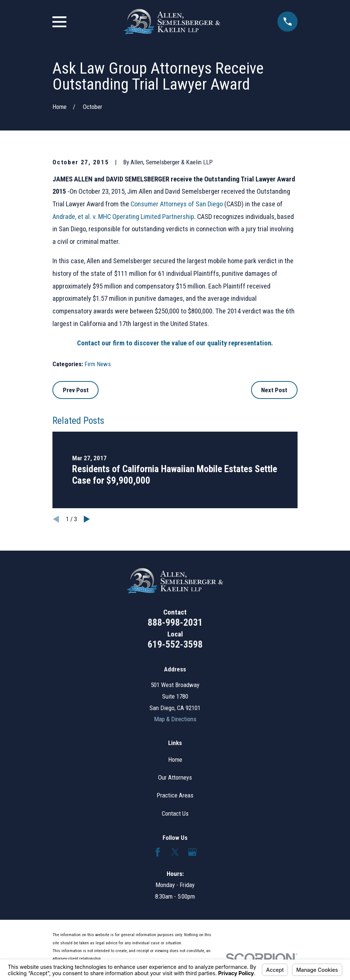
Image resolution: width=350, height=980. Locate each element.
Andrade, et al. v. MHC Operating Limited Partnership (123, 217)
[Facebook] (158, 852)
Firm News (98, 364)
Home (175, 760)
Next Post (274, 390)
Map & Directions (175, 719)
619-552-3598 (175, 644)
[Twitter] (175, 852)
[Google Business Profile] (192, 852)
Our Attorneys (175, 777)
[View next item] (87, 519)
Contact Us (175, 813)
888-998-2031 (175, 622)
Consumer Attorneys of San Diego (177, 204)
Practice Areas (175, 795)
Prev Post (76, 390)
